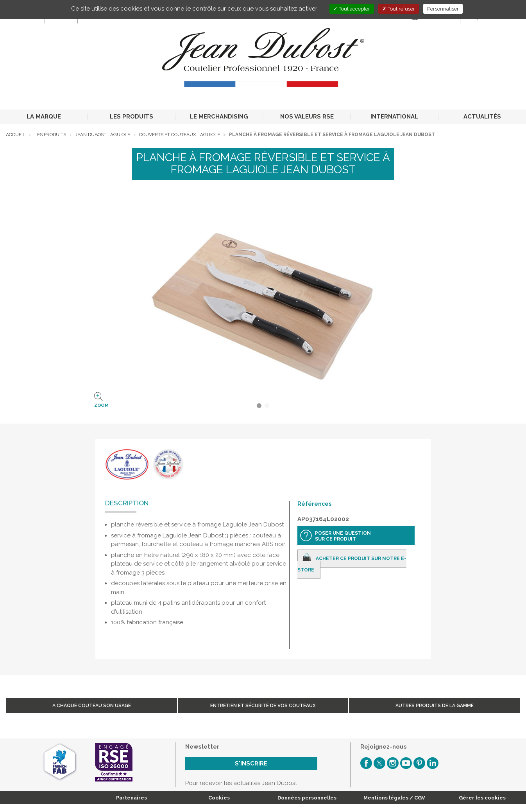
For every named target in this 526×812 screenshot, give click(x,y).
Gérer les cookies (482, 798)
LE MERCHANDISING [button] (219, 117)
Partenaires (131, 798)
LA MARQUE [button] (44, 117)
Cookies (219, 798)
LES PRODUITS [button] (131, 117)
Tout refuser (399, 9)
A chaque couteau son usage (92, 706)
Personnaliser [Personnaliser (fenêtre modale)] (443, 9)
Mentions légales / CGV (394, 798)
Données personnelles (307, 798)
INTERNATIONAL (394, 117)
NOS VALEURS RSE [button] (307, 117)
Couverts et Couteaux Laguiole (180, 135)
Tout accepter (352, 9)
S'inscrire (251, 763)
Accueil (16, 135)
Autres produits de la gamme (435, 706)
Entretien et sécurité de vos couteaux (263, 706)
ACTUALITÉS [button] (482, 117)
